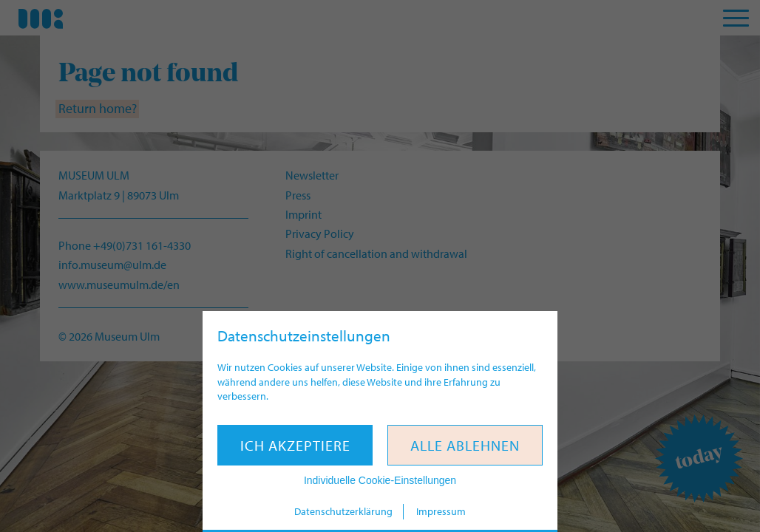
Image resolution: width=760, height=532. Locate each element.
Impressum (441, 511)
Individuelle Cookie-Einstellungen (380, 480)
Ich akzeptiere (295, 445)
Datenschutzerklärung (343, 511)
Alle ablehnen (465, 445)
